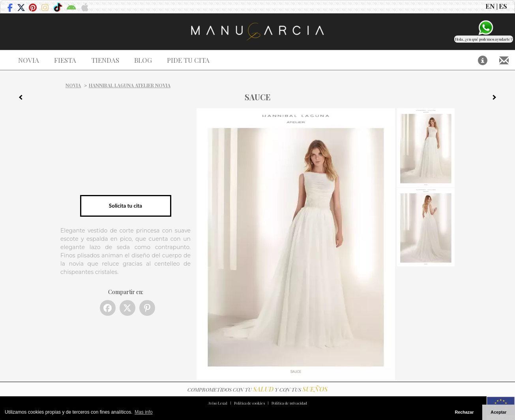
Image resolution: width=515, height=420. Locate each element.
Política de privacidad (289, 403)
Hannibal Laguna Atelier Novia (130, 85)
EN (490, 6)
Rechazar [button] (464, 412)
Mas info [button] (143, 412)
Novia (73, 85)
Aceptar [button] (498, 412)
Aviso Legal (218, 403)
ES (503, 6)
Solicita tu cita (125, 206)
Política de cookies (249, 403)
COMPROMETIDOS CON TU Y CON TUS (257, 389)
